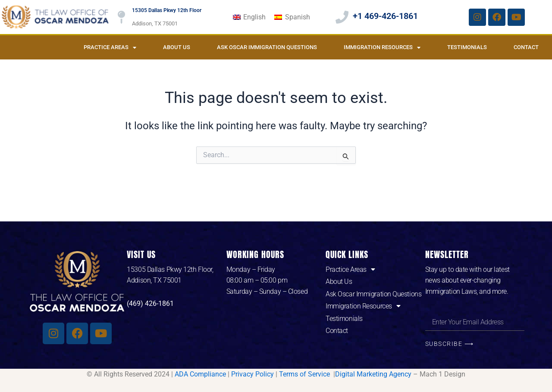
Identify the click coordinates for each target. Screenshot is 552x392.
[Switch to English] (249, 17)
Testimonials (467, 47)
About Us (177, 47)
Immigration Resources (382, 48)
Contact (526, 47)
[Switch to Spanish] (292, 17)
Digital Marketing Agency (373, 374)
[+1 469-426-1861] (342, 17)
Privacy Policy (252, 374)
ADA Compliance (200, 374)
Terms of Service (305, 374)
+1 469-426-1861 (385, 16)
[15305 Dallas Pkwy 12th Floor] (121, 17)
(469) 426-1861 (150, 303)
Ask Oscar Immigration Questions (267, 47)
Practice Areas (110, 48)
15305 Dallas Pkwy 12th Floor (167, 10)
